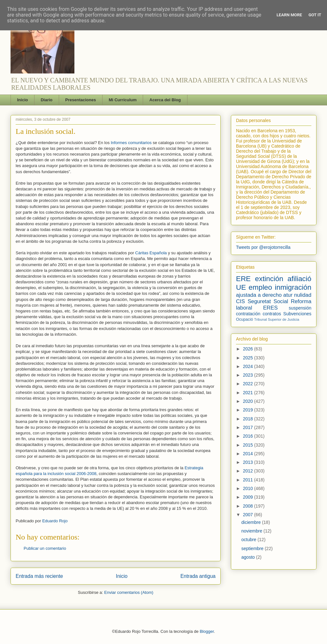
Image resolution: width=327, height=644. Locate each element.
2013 (249, 462)
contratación (248, 314)
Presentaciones (80, 100)
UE (241, 287)
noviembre (252, 531)
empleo (260, 287)
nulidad (303, 295)
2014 (249, 454)
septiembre (253, 548)
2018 (249, 419)
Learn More (289, 15)
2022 (249, 384)
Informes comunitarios (132, 143)
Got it (315, 15)
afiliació (299, 279)
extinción (269, 279)
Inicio (23, 100)
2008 (249, 506)
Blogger (207, 631)
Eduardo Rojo (55, 521)
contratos (272, 314)
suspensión (300, 308)
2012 (249, 471)
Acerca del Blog (165, 100)
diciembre (252, 522)
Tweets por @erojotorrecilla (263, 247)
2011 (249, 480)
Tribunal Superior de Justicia (277, 319)
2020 (249, 401)
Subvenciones (297, 314)
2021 (249, 393)
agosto (249, 557)
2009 (249, 497)
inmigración (293, 287)
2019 (249, 410)
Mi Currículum (122, 100)
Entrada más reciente (39, 576)
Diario (46, 100)
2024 (249, 366)
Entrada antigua (198, 576)
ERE (243, 279)
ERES (270, 308)
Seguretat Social (268, 301)
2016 (249, 436)
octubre (250, 540)
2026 (249, 349)
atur (288, 295)
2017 (249, 427)
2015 (249, 445)
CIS (240, 301)
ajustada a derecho (259, 295)
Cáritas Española (151, 253)
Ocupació (244, 319)
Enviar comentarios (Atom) (129, 592)
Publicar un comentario (45, 548)
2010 (249, 488)
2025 (249, 358)
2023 (249, 375)
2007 (249, 515)
